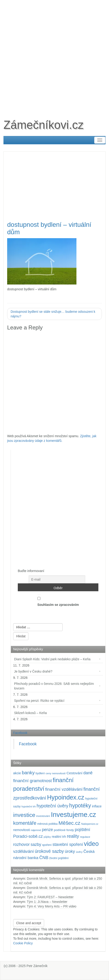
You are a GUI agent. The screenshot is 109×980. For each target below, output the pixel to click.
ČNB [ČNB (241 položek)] (44, 858)
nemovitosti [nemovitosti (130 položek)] (22, 830)
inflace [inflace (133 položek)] (97, 806)
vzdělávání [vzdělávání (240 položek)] (24, 851)
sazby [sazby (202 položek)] (36, 844)
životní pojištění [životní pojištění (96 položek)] (59, 858)
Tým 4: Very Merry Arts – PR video (52, 906)
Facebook (20, 733)
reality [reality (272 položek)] (73, 836)
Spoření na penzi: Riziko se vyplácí (39, 701)
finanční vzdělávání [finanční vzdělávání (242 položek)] (64, 789)
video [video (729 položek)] (91, 844)
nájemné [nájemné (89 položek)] (36, 830)
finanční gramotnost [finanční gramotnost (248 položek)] (32, 781)
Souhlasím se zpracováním (58, 601)
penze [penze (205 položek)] (48, 830)
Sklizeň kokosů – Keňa (30, 713)
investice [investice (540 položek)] (24, 815)
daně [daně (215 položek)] (88, 773)
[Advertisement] (54, 55)
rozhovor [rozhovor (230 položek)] (21, 844)
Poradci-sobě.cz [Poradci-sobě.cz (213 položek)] (28, 836)
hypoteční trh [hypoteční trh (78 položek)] (29, 806)
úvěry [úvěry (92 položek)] (79, 852)
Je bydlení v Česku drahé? (33, 671)
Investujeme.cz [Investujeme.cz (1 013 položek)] (73, 814)
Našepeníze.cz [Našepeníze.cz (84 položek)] (90, 824)
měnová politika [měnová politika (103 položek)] (47, 824)
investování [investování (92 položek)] (43, 816)
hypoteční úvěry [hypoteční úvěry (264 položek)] (53, 806)
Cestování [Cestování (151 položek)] (74, 773)
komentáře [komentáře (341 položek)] (25, 823)
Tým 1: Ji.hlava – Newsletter (47, 902)
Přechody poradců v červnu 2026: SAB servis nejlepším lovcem (54, 686)
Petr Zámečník (37, 966)
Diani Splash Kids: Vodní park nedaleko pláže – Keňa (52, 659)
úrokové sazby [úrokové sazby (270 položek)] (49, 851)
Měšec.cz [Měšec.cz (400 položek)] (69, 823)
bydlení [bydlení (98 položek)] (40, 773)
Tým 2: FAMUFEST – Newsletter (50, 897)
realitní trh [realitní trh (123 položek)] (59, 837)
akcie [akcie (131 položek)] (17, 773)
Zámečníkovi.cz (44, 125)
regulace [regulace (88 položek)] (85, 837)
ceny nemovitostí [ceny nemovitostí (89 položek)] (56, 773)
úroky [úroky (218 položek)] (70, 851)
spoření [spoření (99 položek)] (47, 845)
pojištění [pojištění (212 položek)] (83, 830)
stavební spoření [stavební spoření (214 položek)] (68, 844)
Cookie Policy (23, 943)
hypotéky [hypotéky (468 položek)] (80, 806)
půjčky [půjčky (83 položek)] (47, 837)
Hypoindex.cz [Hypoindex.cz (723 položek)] (66, 797)
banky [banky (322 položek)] (28, 773)
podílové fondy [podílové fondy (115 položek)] (64, 830)
